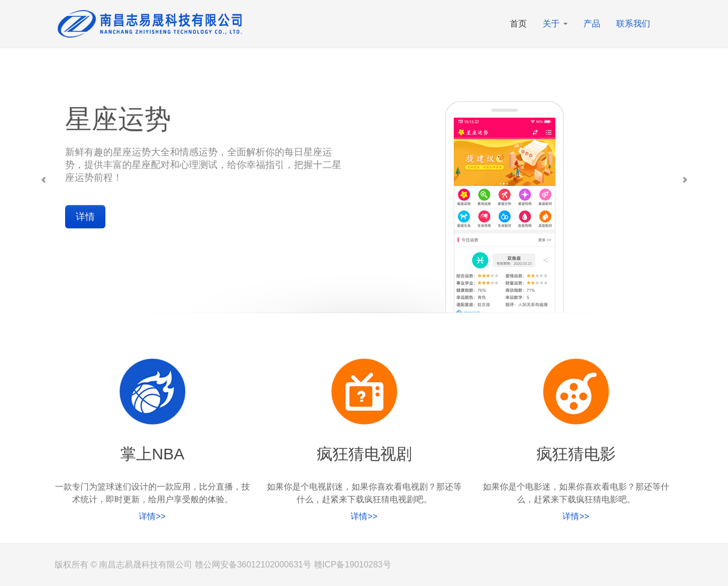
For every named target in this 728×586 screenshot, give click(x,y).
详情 (85, 217)
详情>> (152, 516)
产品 (592, 24)
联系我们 (633, 24)
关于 (555, 24)
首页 (518, 24)
